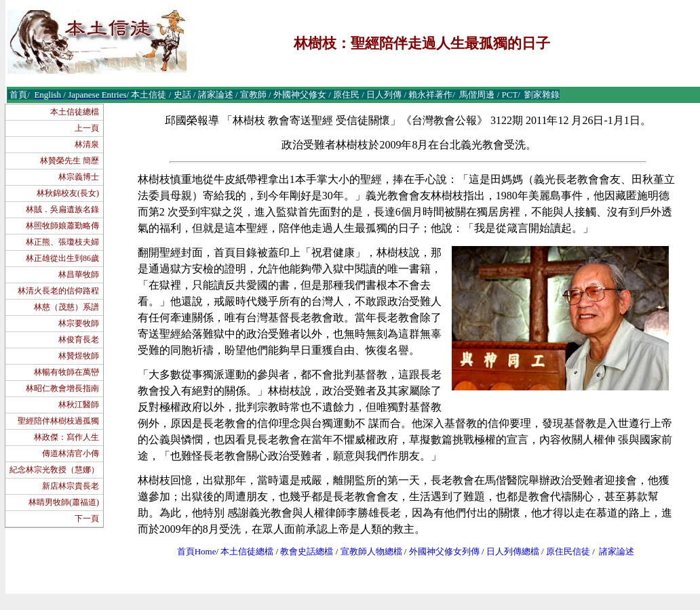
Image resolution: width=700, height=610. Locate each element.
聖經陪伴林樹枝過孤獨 (58, 421)
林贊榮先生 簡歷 (70, 161)
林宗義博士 (79, 177)
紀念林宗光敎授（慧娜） (54, 470)
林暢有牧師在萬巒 (66, 372)
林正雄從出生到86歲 (62, 258)
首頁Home (197, 551)
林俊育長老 (79, 340)
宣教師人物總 (367, 551)
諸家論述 (617, 551)
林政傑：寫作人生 (66, 437)
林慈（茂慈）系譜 (66, 307)
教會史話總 (302, 551)
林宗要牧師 (79, 323)
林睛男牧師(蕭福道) (64, 502)
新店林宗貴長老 (71, 486)
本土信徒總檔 (75, 112)
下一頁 (87, 518)
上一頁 (87, 128)
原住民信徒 (568, 551)
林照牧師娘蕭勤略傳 (62, 226)
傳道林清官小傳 (71, 453)
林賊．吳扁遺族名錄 (62, 209)
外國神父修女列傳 (444, 551)
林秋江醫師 (79, 405)
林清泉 (87, 144)
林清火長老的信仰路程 (58, 291)
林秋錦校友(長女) (68, 193)
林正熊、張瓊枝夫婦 (62, 242)
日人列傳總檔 (513, 551)
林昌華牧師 (79, 274)
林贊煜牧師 (79, 356)
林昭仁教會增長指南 (62, 388)
